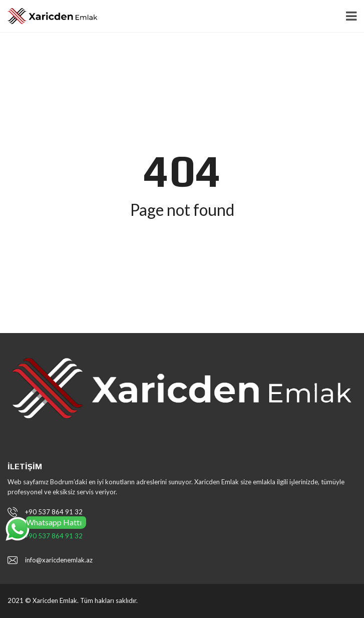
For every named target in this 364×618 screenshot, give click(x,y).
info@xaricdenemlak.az (59, 560)
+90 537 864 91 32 (54, 512)
